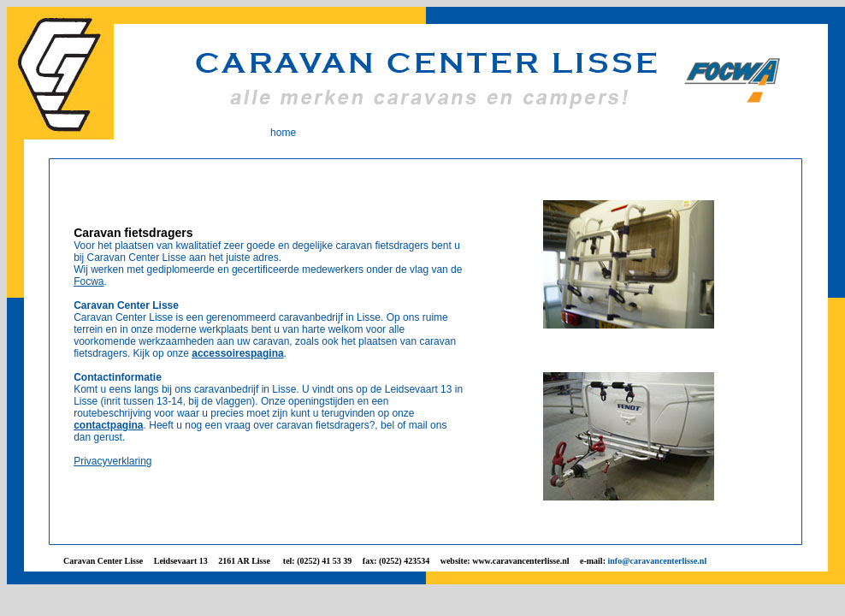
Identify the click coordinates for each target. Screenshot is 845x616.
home (283, 133)
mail (418, 425)
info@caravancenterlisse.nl (657, 561)
